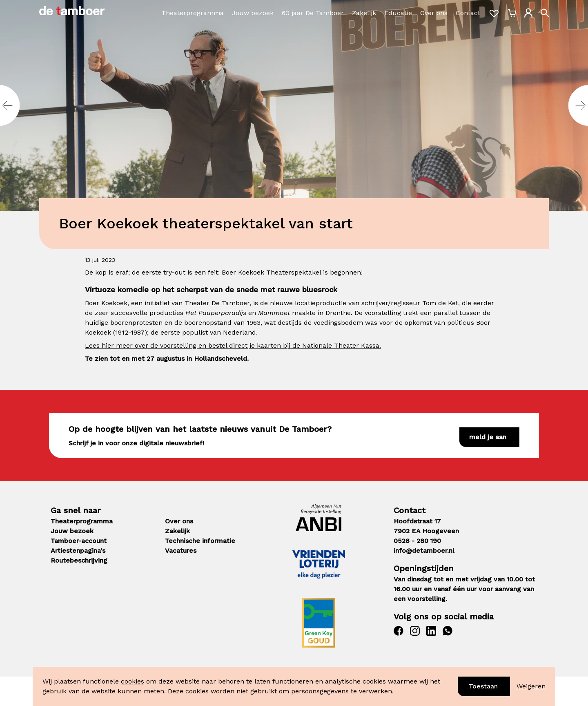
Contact (468, 13)
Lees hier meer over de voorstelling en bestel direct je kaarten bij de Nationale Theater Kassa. (233, 345)
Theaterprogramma (193, 13)
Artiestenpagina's (78, 551)
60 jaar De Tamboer (313, 13)
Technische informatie (200, 541)
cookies (133, 681)
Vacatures (181, 551)
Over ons (434, 13)
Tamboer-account (79, 541)
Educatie (398, 13)
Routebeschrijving (79, 560)
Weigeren (531, 686)
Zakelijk (364, 13)
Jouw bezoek (253, 13)
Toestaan (483, 686)
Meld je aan (488, 437)
